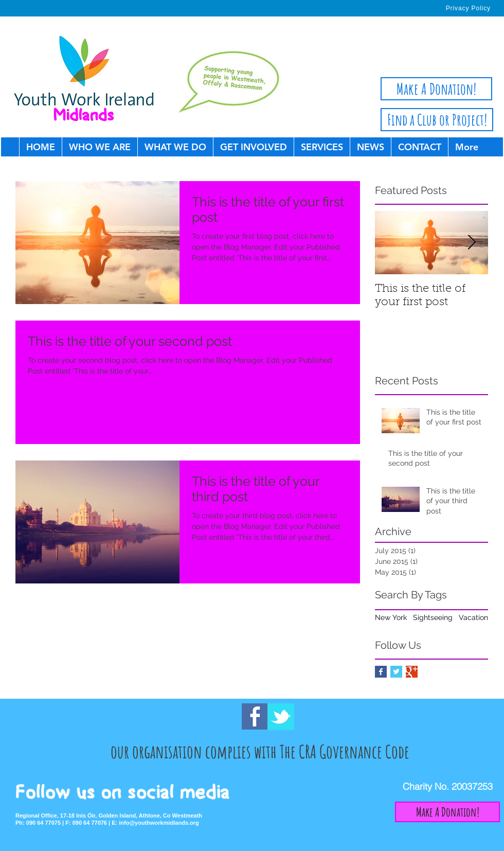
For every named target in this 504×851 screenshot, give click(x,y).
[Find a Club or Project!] (437, 120)
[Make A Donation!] (436, 89)
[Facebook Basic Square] (381, 672)
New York (391, 617)
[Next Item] (472, 243)
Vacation (473, 617)
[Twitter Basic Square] (396, 672)
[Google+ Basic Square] (412, 672)
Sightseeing (433, 617)
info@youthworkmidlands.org (159, 823)
